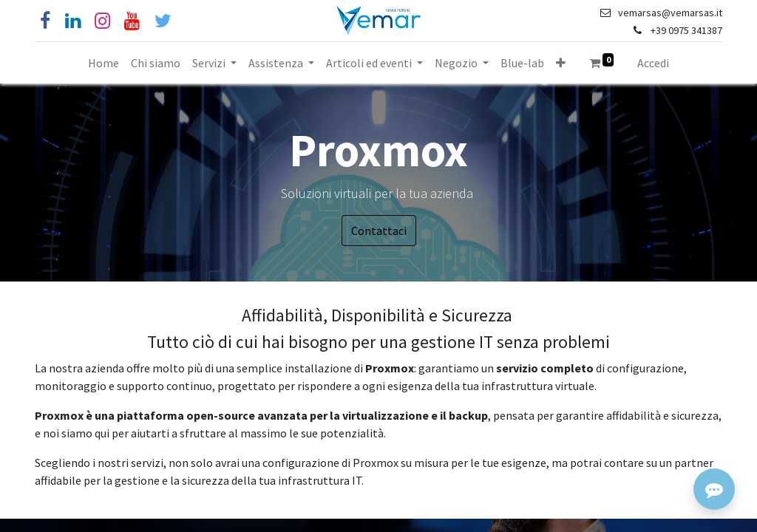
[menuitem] (103, 63)
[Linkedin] (73, 21)
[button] (561, 63)
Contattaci (379, 231)
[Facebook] (45, 21)
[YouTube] (132, 21)
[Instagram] (102, 21)
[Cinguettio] (163, 21)
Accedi (653, 63)
